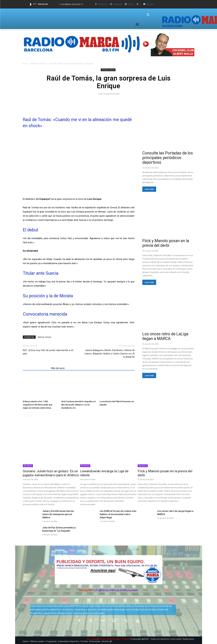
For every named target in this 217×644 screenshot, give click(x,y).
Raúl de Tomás (44, 337)
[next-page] (30, 414)
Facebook (102, 4)
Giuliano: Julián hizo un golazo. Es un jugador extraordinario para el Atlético (51, 473)
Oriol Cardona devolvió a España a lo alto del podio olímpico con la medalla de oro (78, 405)
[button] (148, 15)
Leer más (149, 189)
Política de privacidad (109, 639)
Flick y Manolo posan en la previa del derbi (166, 243)
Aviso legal (92, 639)
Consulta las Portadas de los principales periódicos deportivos (168, 158)
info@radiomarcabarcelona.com (116, 590)
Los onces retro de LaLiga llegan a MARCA (165, 336)
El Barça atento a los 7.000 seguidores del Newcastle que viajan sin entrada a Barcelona (38, 405)
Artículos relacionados (36, 368)
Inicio (25, 64)
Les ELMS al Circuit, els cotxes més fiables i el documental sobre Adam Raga (118, 514)
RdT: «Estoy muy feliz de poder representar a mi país (48, 352)
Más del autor (58, 368)
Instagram (117, 4)
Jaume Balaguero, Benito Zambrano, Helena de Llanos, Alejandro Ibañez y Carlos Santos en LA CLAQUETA (110, 354)
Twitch (131, 4)
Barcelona (28, 466)
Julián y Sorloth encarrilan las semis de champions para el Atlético (58, 514)
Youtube (150, 4)
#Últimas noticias (39, 64)
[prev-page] (25, 414)
